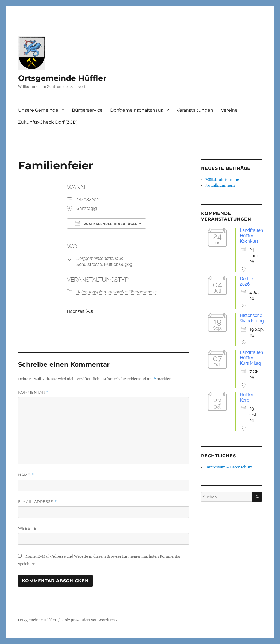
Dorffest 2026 (248, 281)
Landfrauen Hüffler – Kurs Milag (251, 358)
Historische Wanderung (252, 318)
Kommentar (33, 392)
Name (26, 475)
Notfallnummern (220, 186)
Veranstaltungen (195, 110)
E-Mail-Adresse (37, 502)
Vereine (229, 110)
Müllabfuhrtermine (222, 180)
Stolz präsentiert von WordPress (89, 620)
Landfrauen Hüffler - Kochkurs (251, 236)
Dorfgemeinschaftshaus (137, 110)
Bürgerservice (87, 110)
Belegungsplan (91, 292)
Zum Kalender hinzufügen (107, 224)
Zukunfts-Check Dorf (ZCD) (48, 122)
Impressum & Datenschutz (229, 467)
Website (27, 528)
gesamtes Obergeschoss (133, 292)
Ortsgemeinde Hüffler (62, 78)
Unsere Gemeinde (38, 110)
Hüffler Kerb (247, 397)
